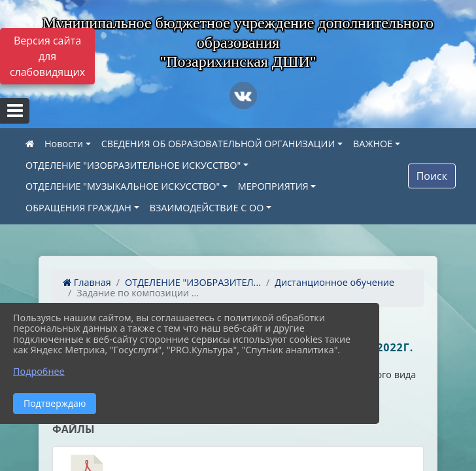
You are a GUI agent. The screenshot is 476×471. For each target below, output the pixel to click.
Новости (64, 144)
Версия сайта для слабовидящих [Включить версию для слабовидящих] (47, 56)
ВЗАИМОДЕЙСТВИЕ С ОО (207, 208)
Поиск (432, 176)
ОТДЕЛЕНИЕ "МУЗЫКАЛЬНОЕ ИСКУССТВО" (123, 186)
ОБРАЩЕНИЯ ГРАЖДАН (78, 208)
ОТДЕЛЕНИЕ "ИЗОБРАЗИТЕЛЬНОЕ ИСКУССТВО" (133, 165)
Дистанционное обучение (334, 282)
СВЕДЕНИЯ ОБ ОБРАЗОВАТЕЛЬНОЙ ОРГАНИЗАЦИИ (218, 144)
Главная (87, 282)
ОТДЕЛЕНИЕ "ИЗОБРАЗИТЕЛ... (193, 282)
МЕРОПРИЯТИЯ (273, 186)
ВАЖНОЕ (373, 144)
